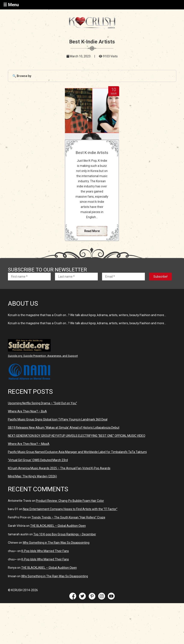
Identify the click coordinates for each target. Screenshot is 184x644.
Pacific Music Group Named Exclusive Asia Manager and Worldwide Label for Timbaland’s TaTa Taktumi (77, 452)
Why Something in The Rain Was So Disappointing (56, 543)
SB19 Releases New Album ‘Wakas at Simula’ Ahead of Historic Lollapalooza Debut (64, 428)
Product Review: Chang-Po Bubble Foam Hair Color (70, 501)
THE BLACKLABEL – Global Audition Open (58, 526)
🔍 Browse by (22, 76)
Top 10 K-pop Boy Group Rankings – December (65, 534)
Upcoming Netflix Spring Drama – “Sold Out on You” (42, 403)
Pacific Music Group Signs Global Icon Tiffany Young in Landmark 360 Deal (58, 419)
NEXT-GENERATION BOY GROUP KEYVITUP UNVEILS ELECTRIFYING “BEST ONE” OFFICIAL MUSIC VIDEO (77, 436)
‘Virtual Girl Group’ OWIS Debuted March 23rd (38, 460)
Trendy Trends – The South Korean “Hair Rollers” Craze (68, 517)
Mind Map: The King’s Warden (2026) (32, 476)
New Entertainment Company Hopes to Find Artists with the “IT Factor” (70, 509)
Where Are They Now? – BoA (27, 411)
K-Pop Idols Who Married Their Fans (45, 551)
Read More (92, 231)
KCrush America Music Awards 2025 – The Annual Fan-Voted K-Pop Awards (59, 468)
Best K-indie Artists (92, 153)
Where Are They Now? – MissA (29, 444)
